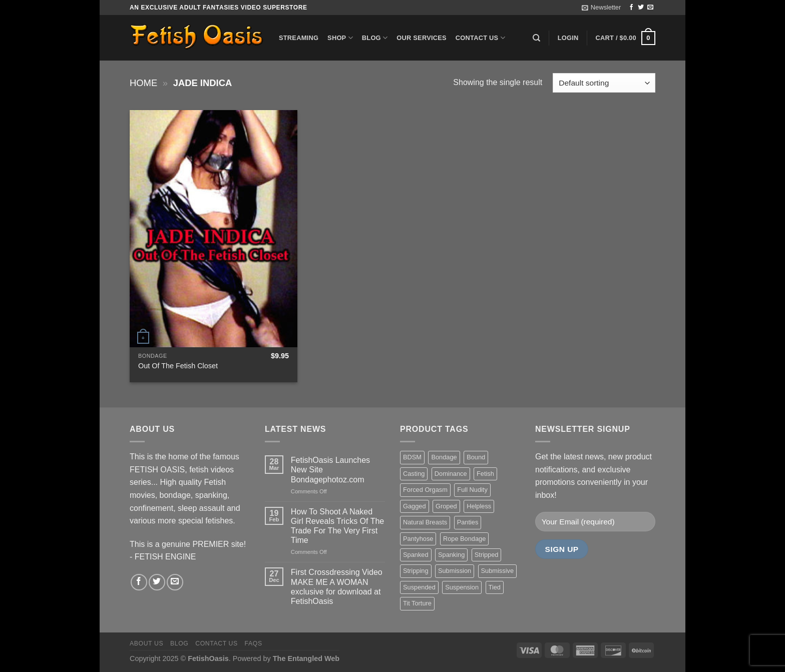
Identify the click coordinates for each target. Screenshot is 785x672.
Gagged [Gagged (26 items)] (415, 506)
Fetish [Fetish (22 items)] (485, 474)
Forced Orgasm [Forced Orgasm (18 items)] (425, 490)
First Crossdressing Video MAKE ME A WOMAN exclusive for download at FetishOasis (337, 587)
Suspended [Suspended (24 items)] (419, 587)
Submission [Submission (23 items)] (455, 571)
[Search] (536, 38)
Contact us (480, 38)
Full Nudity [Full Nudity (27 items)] (472, 490)
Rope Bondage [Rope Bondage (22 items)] (464, 539)
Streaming (299, 38)
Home (143, 83)
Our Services (422, 38)
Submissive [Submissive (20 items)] (497, 571)
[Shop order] (604, 83)
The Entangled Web (306, 658)
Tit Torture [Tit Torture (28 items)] (417, 603)
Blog (375, 38)
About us (146, 643)
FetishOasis (208, 658)
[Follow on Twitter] (641, 8)
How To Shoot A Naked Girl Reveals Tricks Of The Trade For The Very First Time (337, 526)
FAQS (254, 643)
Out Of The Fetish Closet (178, 366)
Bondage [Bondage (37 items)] (444, 457)
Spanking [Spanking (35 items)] (451, 555)
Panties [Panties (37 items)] (468, 522)
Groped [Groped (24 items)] (446, 506)
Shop (340, 38)
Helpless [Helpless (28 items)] (479, 506)
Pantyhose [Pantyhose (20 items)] (418, 539)
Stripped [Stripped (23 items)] (487, 555)
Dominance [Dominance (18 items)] (451, 474)
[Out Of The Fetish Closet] (214, 229)
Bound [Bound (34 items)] (476, 457)
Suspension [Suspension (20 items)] (462, 587)
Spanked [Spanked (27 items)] (416, 555)
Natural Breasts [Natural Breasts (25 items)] (425, 522)
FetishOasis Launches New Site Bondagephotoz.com (330, 470)
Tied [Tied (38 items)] (495, 587)
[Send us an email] (650, 8)
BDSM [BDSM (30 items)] (412, 457)
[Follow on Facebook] (631, 8)
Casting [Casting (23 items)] (414, 474)
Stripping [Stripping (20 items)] (416, 571)
